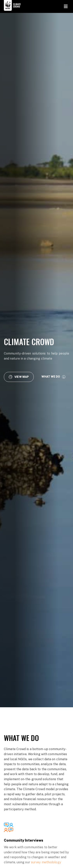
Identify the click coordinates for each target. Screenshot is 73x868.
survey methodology (46, 862)
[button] (19, 377)
